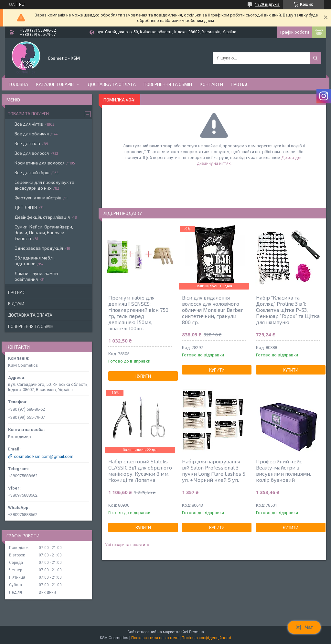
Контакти (211, 84)
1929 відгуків (267, 5)
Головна (18, 84)
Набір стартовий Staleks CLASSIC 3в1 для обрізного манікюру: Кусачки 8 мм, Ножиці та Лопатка (140, 470)
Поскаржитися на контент (155, 638)
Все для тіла (27, 143)
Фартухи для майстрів (38, 198)
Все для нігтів (29, 124)
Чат (304, 627)
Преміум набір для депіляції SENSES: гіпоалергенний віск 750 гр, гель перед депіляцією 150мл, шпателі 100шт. (138, 313)
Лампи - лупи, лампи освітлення (36, 276)
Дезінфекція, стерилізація (42, 217)
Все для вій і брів (32, 172)
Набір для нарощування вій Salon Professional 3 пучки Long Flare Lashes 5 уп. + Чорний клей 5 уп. (214, 470)
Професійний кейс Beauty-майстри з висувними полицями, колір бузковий (283, 470)
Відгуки (16, 304)
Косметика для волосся (40, 163)
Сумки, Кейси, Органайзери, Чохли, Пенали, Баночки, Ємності (44, 232)
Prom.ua (197, 632)
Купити (143, 376)
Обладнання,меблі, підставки (35, 261)
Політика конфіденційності (206, 638)
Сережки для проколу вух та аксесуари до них (44, 185)
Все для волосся (32, 153)
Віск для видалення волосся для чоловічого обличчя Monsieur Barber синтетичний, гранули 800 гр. (213, 310)
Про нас (240, 84)
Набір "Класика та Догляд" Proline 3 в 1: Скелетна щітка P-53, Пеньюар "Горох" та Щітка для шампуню (288, 310)
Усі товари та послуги (125, 545)
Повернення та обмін (168, 84)
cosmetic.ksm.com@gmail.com (44, 456)
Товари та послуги (28, 114)
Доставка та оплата (112, 84)
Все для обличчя (32, 134)
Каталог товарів (55, 84)
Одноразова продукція (39, 248)
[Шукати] (315, 58)
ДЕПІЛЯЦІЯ (26, 207)
